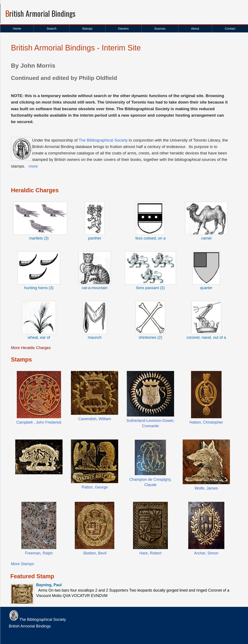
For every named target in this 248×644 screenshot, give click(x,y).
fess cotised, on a (150, 238)
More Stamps (22, 564)
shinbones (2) (151, 337)
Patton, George (95, 487)
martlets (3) (39, 238)
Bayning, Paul (49, 585)
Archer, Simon (206, 553)
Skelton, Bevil (95, 553)
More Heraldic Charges (31, 348)
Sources (160, 29)
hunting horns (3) (39, 288)
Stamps (87, 29)
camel (206, 238)
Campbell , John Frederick (39, 422)
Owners (123, 29)
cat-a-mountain (95, 288)
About (195, 29)
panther (95, 238)
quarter (206, 288)
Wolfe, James (206, 488)
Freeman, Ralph (39, 553)
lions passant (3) (150, 288)
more (33, 166)
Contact (230, 29)
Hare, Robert (151, 553)
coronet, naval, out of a (206, 337)
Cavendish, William (95, 419)
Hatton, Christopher (206, 422)
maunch (95, 337)
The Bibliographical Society (103, 140)
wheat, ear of (39, 337)
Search (52, 29)
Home (17, 29)
